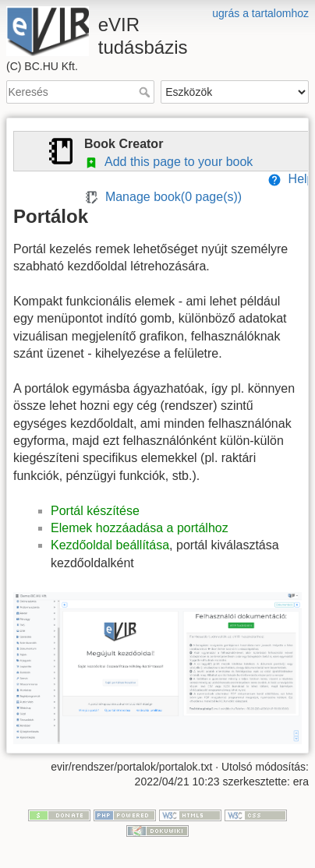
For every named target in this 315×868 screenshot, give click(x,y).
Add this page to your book (168, 162)
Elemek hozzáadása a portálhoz (140, 528)
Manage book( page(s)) (163, 197)
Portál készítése (95, 511)
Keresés (146, 92)
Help (291, 179)
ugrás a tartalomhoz (260, 13)
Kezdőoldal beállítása (110, 545)
